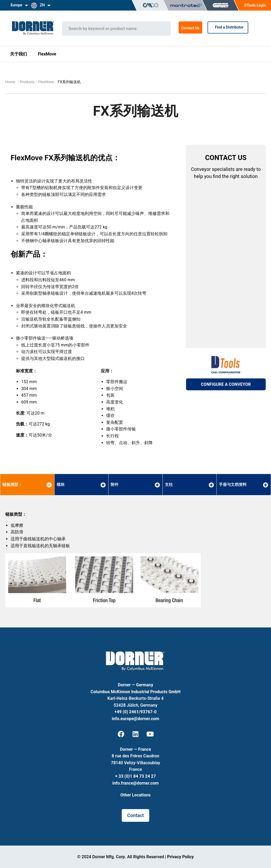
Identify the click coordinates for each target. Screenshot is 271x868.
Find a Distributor (228, 27)
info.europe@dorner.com (136, 719)
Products (27, 82)
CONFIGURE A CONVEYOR (226, 384)
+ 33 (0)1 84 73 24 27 (135, 776)
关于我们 (19, 54)
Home (11, 82)
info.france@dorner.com (136, 783)
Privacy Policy (180, 857)
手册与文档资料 (233, 485)
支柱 (169, 485)
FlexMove (47, 54)
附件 (115, 485)
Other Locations (135, 795)
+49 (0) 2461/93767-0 (135, 712)
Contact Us (190, 28)
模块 (61, 485)
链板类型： (12, 485)
